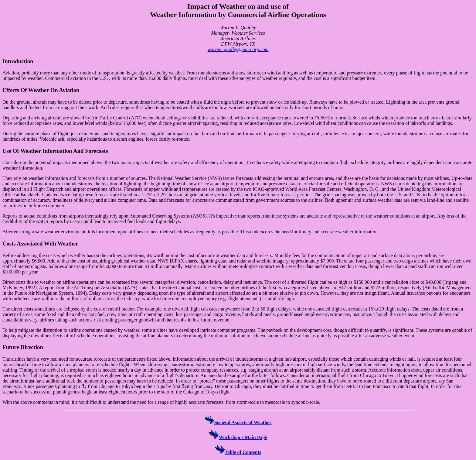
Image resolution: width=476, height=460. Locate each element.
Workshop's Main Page (238, 437)
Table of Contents (238, 452)
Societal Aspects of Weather (238, 422)
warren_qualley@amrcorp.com (238, 49)
